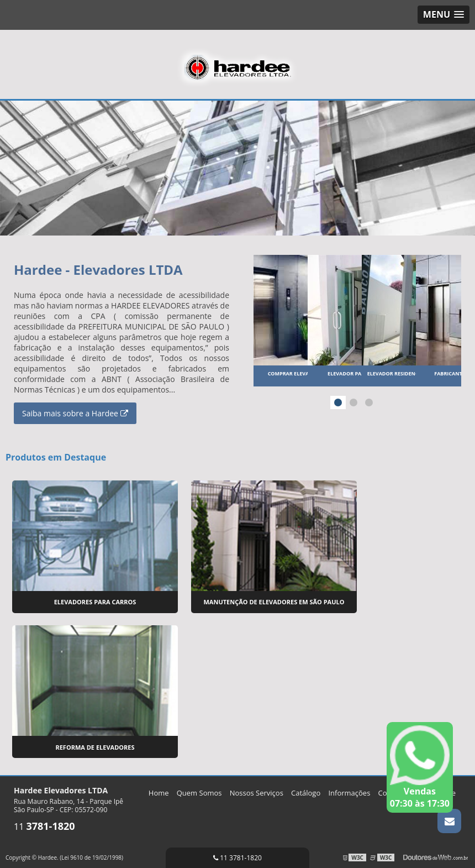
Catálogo (306, 790)
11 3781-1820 (237, 858)
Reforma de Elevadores (95, 744)
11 (44, 824)
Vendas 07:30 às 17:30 (420, 767)
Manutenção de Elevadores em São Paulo (274, 601)
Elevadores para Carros (95, 601)
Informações (349, 790)
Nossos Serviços (257, 790)
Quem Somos (199, 790)
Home (159, 790)
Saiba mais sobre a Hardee (75, 413)
